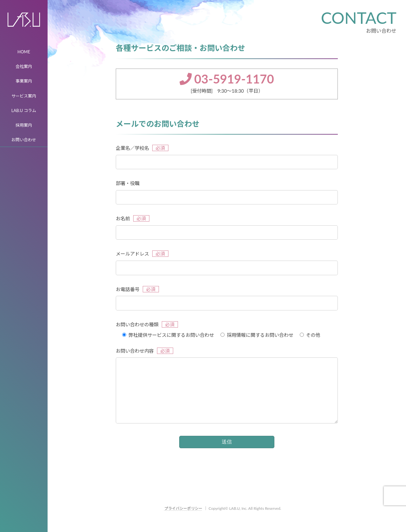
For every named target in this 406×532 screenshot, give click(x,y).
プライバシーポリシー (183, 521)
